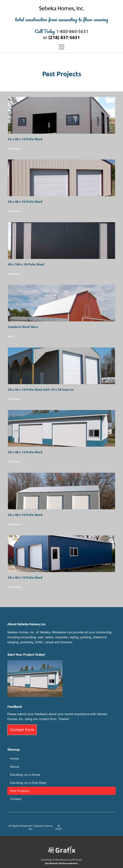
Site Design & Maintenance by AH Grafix (62, 860)
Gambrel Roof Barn (23, 327)
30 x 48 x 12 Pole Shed (25, 452)
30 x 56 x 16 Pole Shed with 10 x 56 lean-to (41, 389)
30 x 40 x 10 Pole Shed (25, 577)
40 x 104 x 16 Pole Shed (26, 264)
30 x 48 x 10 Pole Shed (25, 201)
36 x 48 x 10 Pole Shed (25, 515)
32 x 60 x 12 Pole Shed (25, 139)
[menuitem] (61, 759)
